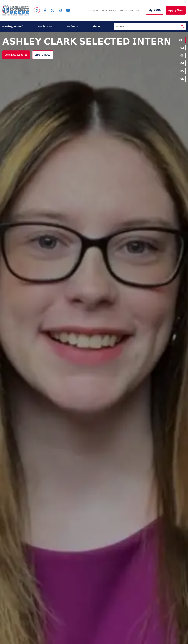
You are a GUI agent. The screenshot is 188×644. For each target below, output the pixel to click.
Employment (94, 10)
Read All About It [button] (18, 55)
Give (131, 10)
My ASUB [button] (155, 10)
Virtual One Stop (109, 10)
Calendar (123, 10)
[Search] (147, 26)
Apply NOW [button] (47, 55)
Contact (139, 10)
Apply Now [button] (176, 10)
